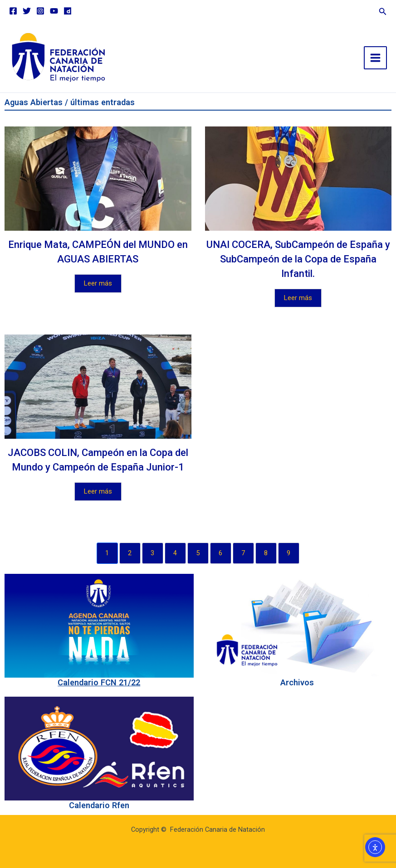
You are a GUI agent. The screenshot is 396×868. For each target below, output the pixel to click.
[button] (383, 10)
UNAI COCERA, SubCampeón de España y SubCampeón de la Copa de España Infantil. (298, 259)
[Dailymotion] (68, 11)
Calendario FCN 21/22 (99, 682)
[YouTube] (54, 11)
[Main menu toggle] (375, 58)
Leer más (98, 283)
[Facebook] (13, 11)
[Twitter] (27, 11)
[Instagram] (40, 11)
